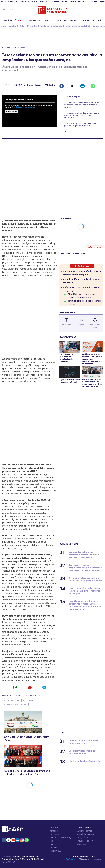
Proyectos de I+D (85, 841)
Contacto (54, 831)
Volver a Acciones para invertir (16, 704)
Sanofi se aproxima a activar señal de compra (85, 303)
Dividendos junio (44, 1)
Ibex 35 (17, 1)
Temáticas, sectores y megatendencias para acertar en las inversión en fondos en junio (85, 568)
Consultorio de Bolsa (95, 326)
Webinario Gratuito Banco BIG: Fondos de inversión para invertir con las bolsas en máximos (92, 359)
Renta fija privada (77, 1)
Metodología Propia (86, 834)
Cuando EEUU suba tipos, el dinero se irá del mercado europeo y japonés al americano (82, 105)
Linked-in (82, 86)
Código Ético (83, 838)
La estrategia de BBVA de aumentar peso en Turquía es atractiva (81, 125)
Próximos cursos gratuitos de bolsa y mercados (83, 742)
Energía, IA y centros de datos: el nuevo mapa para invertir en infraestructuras (92, 383)
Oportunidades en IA (60, 1)
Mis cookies (82, 844)
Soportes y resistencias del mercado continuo (82, 752)
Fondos (81, 325)
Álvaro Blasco (27, 85)
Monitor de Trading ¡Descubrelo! (85, 761)
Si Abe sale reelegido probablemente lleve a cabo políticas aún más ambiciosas (82, 115)
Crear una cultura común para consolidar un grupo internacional (86, 579)
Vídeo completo (74, 96)
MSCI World (32, 1)
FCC (35, 651)
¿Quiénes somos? (85, 831)
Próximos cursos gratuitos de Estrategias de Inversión (67, 358)
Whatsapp (93, 86)
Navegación (4, 10)
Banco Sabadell (91, 1)
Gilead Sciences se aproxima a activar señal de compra (82, 296)
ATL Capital (50, 85)
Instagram (22, 840)
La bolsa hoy (8, 1)
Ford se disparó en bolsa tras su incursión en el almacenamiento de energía (85, 591)
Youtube (13, 840)
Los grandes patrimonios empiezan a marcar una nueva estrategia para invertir (84, 555)
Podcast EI (54, 848)
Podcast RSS (55, 851)
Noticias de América (12, 700)
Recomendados (68, 337)
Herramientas (67, 312)
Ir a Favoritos (93, 247)
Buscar (12, 10)
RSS (51, 844)
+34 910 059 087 (9, 862)
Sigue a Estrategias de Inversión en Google (70, 381)
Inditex (24, 1)
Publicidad (54, 828)
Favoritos (65, 219)
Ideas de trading (69, 291)
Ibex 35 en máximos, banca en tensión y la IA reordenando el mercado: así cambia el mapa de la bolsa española (85, 605)
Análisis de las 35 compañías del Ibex (82, 287)
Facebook (62, 86)
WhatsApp (27, 840)
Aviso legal (54, 834)
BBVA (6, 616)
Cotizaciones (66, 325)
